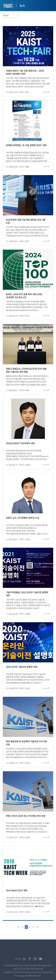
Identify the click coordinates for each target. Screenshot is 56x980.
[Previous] (23, 927)
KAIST (9, 6)
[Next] (33, 927)
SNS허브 (18, 959)
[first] (18, 927)
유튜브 (41, 959)
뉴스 (22, 5)
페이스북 (30, 959)
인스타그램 (35, 959)
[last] (38, 927)
